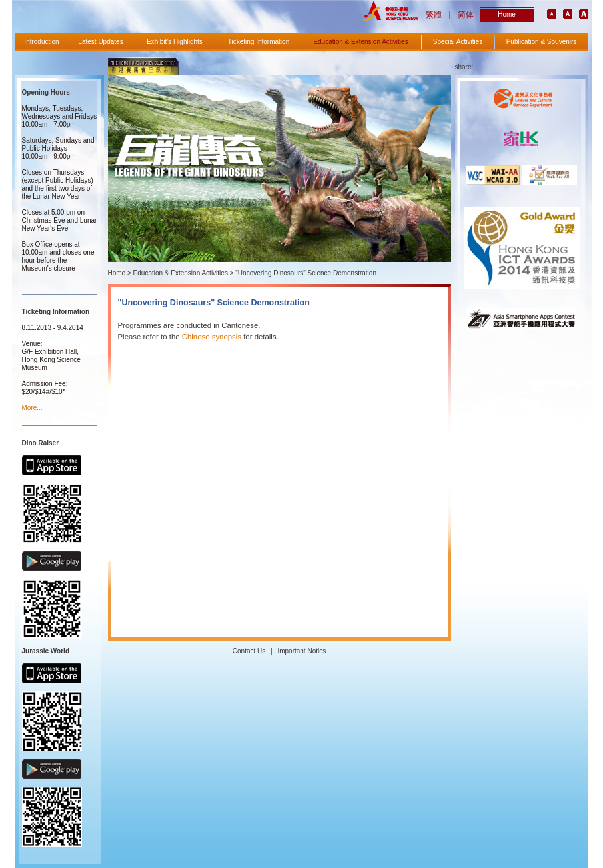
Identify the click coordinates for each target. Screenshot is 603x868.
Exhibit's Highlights (175, 42)
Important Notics (301, 651)
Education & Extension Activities (360, 42)
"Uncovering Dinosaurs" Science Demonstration (306, 273)
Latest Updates (100, 42)
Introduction (41, 42)
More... (32, 408)
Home (507, 14)
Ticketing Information (259, 42)
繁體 (434, 15)
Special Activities (458, 42)
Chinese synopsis (212, 337)
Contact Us (249, 651)
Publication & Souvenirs (542, 42)
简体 (466, 15)
